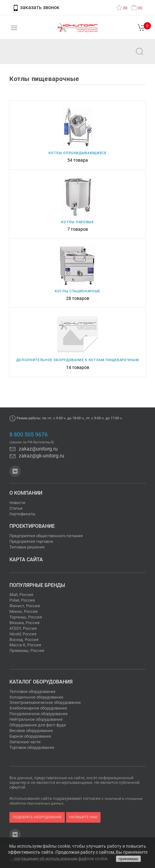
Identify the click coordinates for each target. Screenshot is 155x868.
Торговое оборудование (32, 747)
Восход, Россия (24, 640)
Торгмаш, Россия (26, 617)
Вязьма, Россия (24, 623)
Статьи (16, 508)
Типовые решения (27, 547)
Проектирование (32, 526)
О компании (26, 493)
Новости (17, 503)
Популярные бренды (37, 585)
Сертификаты (22, 514)
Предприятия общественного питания (46, 536)
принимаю (128, 859)
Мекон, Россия (23, 611)
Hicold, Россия (23, 634)
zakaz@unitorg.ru (36, 56)
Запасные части (25, 742)
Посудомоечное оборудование (39, 714)
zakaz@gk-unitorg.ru (37, 456)
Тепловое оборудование (32, 691)
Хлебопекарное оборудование (38, 708)
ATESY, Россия (23, 628)
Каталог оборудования (41, 682)
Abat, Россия (21, 595)
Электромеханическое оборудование (45, 702)
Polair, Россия (22, 600)
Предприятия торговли (31, 541)
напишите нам (83, 817)
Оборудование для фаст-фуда (38, 725)
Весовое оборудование (31, 731)
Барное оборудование (30, 736)
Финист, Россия (25, 606)
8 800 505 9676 (28, 435)
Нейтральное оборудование (36, 719)
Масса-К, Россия (25, 645)
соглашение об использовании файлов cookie (61, 859)
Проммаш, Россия (27, 651)
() (122, 8)
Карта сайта (26, 560)
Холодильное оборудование (36, 697)
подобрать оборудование (37, 817)
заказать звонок (36, 7)
